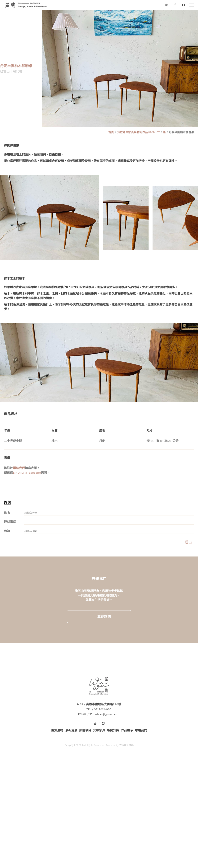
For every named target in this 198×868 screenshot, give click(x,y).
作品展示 (127, 730)
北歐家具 (99, 730)
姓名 (7, 513)
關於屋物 (57, 730)
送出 (188, 542)
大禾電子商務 (126, 745)
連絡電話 (10, 522)
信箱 (7, 531)
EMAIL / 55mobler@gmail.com (99, 714)
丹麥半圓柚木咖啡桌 (181, 132)
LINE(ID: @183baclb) (27, 473)
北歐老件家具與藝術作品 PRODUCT (138, 132)
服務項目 (85, 730)
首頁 (111, 132)
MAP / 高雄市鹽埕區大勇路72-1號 (99, 704)
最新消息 (71, 730)
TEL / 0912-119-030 (99, 709)
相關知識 (113, 730)
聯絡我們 (19, 468)
